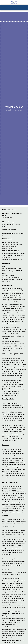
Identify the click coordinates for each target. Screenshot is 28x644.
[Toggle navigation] (3, 7)
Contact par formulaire (9, 230)
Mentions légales (17, 110)
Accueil (8, 110)
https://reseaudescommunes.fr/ (12, 260)
